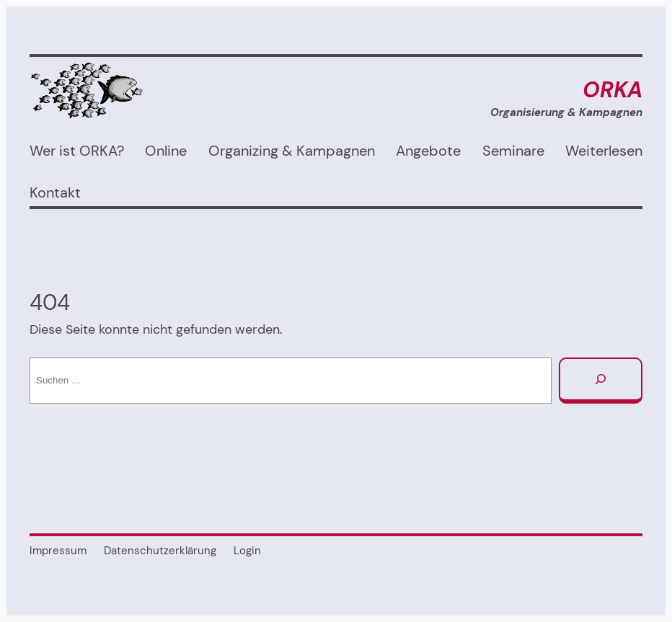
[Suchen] (601, 381)
